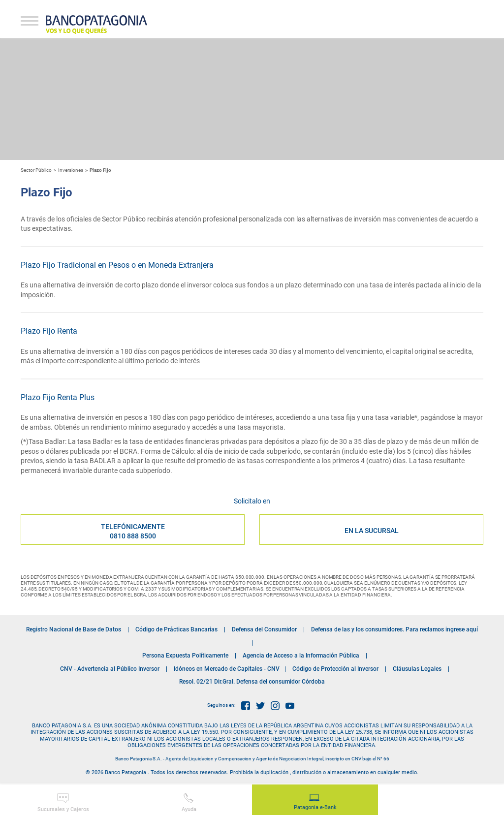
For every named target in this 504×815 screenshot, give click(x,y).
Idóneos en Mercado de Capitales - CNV (227, 669)
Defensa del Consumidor (264, 629)
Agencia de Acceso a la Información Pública (301, 656)
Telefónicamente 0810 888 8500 (133, 531)
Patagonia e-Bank (315, 802)
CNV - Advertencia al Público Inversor (110, 669)
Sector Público (36, 170)
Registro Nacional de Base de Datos (74, 629)
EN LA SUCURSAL (372, 531)
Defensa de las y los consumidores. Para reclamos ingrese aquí (394, 629)
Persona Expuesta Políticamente (185, 656)
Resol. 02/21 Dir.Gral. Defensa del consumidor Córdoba (252, 682)
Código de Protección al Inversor (335, 669)
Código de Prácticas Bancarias (176, 629)
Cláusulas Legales (417, 669)
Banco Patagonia (96, 25)
